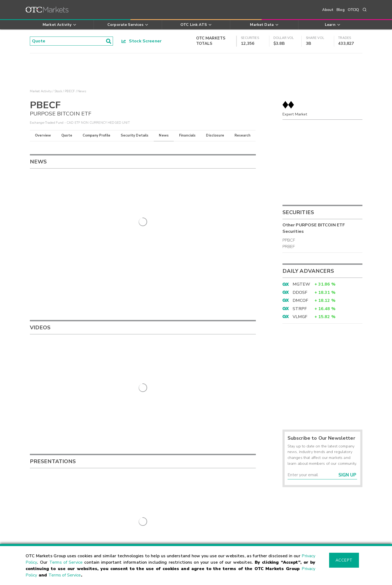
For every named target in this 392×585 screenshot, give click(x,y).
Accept (344, 560)
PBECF (70, 91)
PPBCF (289, 240)
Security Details (135, 135)
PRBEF (289, 247)
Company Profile (96, 135)
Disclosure (215, 135)
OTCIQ (353, 10)
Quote (67, 135)
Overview (43, 135)
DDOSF (300, 292)
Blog (341, 10)
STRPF (300, 309)
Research (243, 135)
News (164, 135)
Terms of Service (66, 562)
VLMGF (300, 317)
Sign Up (347, 475)
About (328, 10)
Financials (187, 135)
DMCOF (300, 300)
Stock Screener (142, 41)
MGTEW (302, 284)
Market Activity (41, 91)
